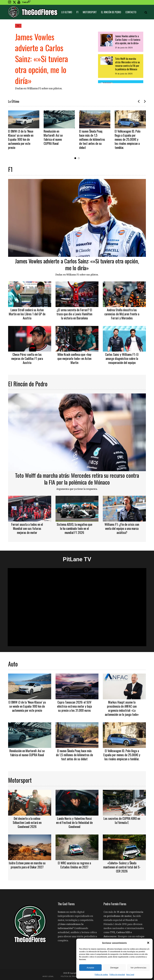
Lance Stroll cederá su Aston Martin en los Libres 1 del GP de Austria (27, 314)
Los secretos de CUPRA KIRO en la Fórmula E (122, 820)
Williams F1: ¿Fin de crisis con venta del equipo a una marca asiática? (122, 528)
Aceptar (90, 968)
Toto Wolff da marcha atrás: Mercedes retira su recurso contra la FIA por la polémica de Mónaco (77, 479)
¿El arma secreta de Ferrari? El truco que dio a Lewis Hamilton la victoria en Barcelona (74, 314)
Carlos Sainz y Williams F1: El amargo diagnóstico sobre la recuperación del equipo (122, 358)
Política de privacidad (117, 974)
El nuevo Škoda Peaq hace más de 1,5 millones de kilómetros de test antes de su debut (92, 139)
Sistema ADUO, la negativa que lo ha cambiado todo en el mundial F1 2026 (74, 528)
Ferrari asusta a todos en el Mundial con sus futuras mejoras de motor (27, 528)
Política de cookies (101, 974)
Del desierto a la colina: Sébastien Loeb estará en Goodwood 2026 (27, 822)
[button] (148, 943)
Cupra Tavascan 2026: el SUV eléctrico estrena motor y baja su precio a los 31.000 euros (74, 706)
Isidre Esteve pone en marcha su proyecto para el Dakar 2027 (27, 865)
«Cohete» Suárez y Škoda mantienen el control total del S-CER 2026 (122, 867)
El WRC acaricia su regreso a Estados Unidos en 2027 (74, 865)
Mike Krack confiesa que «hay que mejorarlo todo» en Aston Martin (74, 358)
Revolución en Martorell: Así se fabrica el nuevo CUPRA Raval (53, 137)
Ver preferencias (138, 968)
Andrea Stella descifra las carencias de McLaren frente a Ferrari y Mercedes (122, 314)
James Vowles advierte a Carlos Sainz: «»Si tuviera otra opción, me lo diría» (42, 58)
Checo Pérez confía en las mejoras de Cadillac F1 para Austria (27, 358)
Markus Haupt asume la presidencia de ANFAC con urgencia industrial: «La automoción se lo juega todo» (122, 708)
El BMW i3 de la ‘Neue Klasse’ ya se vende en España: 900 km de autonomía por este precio (21, 139)
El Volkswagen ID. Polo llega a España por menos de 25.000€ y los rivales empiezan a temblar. (128, 139)
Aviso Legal (130, 974)
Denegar (114, 968)
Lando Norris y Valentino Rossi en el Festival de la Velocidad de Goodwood (74, 822)
